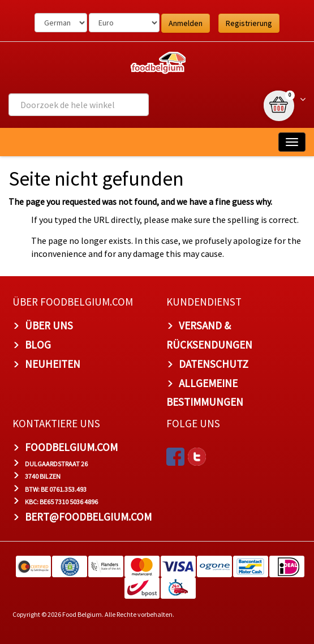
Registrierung (249, 23)
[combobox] (79, 105)
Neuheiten (53, 364)
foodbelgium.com (71, 447)
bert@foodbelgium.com (88, 517)
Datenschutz (214, 364)
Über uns (49, 325)
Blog (38, 345)
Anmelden (186, 23)
